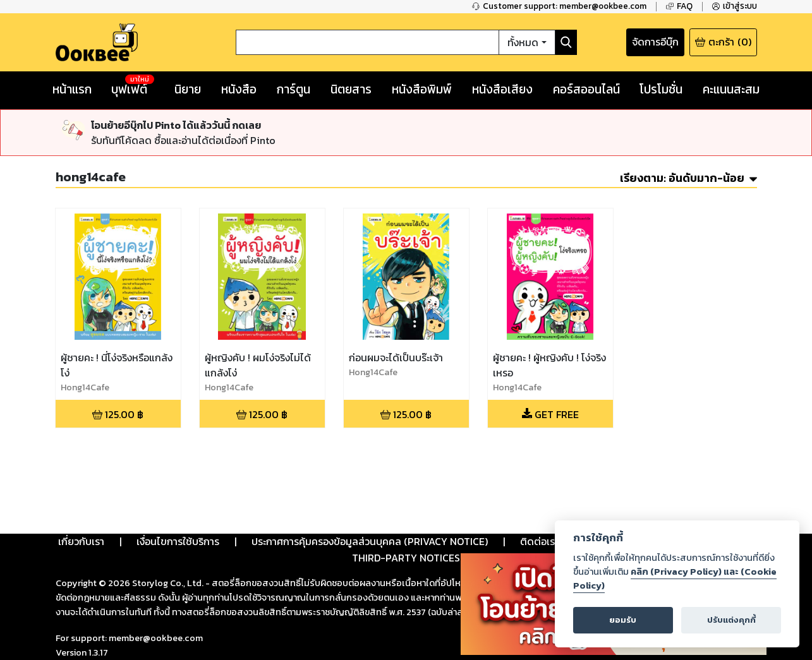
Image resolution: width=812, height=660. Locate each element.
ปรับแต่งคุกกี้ (731, 620)
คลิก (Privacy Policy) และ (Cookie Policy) (675, 579)
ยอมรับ (623, 620)
